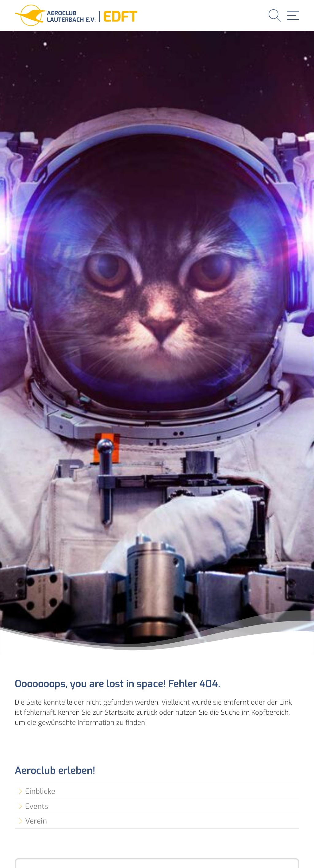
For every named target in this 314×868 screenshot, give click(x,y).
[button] (275, 15)
